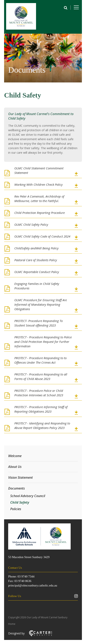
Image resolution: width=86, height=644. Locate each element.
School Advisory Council (28, 496)
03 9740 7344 (26, 576)
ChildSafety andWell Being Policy (36, 248)
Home (12, 624)
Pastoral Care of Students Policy (36, 260)
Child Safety (20, 502)
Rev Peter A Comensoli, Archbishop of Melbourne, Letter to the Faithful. (39, 199)
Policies (16, 509)
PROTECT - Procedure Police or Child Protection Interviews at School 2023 (39, 393)
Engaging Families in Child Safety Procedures (37, 286)
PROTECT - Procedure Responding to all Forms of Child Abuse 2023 (41, 376)
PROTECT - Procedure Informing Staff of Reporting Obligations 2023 (41, 409)
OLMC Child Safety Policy (31, 224)
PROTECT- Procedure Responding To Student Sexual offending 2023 (38, 323)
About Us (15, 467)
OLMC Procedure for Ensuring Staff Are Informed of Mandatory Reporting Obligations (41, 304)
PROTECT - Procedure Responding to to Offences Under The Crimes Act (40, 360)
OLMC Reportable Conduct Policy (37, 272)
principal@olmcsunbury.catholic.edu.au (33, 585)
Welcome (15, 456)
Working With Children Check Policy (38, 184)
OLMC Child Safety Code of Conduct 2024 (42, 236)
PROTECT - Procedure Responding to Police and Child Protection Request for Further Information (43, 342)
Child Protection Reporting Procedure (40, 213)
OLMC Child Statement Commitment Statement (39, 170)
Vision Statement (20, 477)
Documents (16, 488)
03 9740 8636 (23, 581)
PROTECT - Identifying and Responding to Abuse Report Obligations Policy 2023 (42, 425)
